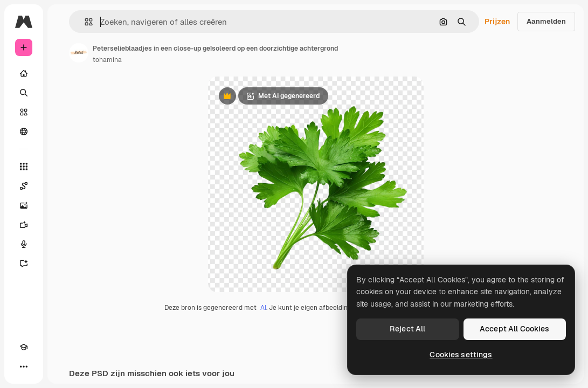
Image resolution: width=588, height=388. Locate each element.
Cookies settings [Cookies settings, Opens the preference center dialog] (461, 355)
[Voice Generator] (24, 244)
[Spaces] (24, 186)
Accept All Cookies (515, 329)
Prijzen (497, 22)
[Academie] (24, 347)
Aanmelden (546, 21)
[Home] (24, 73)
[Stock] (24, 112)
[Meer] (24, 366)
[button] (84, 22)
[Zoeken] (24, 93)
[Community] (24, 131)
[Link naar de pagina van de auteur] (79, 53)
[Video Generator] (24, 225)
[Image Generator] (24, 205)
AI (263, 308)
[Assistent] (24, 264)
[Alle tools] (24, 167)
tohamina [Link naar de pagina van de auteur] (107, 60)
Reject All (407, 329)
